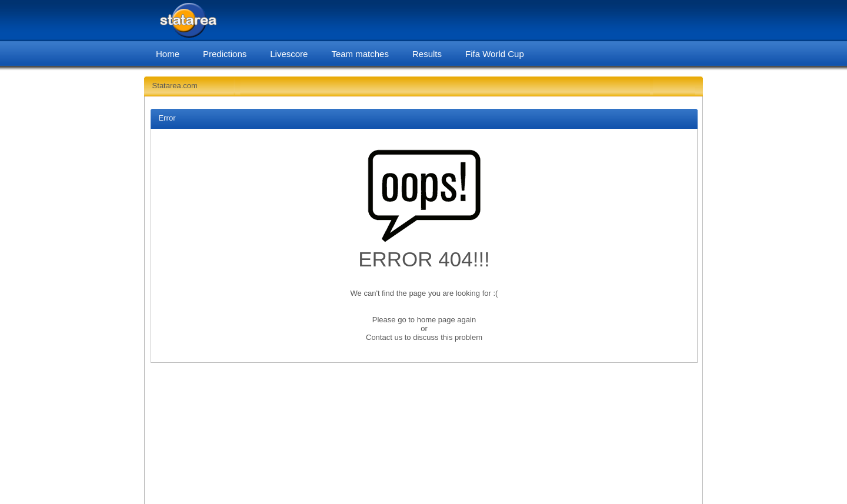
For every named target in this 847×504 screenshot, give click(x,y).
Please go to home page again (424, 320)
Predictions (225, 54)
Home (168, 54)
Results (427, 54)
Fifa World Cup (495, 54)
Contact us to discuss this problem (424, 337)
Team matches (360, 54)
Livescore (289, 54)
